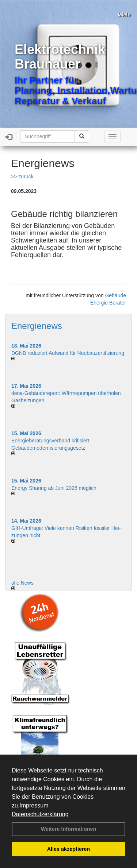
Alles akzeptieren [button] (69, 849)
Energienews (37, 326)
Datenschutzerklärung (40, 814)
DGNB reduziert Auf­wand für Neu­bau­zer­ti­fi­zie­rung (68, 353)
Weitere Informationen (69, 829)
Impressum (34, 805)
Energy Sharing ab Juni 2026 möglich (54, 488)
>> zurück (22, 177)
